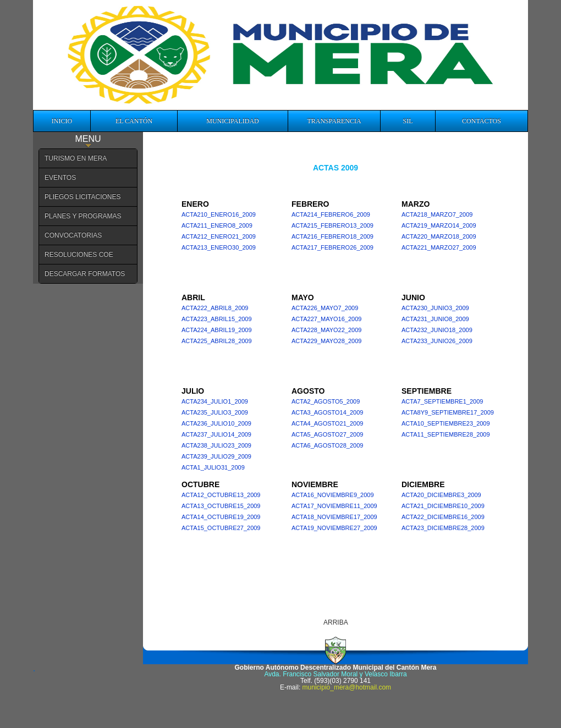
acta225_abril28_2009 (217, 341)
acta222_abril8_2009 (215, 308)
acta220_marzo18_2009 (439, 236)
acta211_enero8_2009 (217, 225)
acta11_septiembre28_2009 (446, 434)
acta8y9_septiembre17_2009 (448, 412)
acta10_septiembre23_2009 (446, 423)
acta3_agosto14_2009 (327, 412)
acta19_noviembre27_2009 (334, 528)
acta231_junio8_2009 (435, 319)
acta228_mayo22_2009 (326, 330)
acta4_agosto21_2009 (327, 423)
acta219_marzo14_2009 (439, 225)
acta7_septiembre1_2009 (442, 401)
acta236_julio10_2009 (216, 423)
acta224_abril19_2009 (217, 330)
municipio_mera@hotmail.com (347, 687)
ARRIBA (336, 622)
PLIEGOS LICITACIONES (82, 197)
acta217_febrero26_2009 (332, 247)
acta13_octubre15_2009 (221, 506)
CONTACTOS (482, 121)
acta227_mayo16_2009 (326, 319)
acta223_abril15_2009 (217, 319)
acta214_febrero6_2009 (331, 214)
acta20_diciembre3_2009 (441, 495)
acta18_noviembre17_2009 (334, 517)
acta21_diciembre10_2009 (443, 506)
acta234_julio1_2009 (215, 401)
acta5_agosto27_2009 (327, 434)
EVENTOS (60, 178)
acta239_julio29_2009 (216, 456)
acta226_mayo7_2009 (325, 308)
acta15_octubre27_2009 (221, 528)
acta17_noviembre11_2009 (334, 506)
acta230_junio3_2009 (435, 308)
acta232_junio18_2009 (437, 330)
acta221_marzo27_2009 (439, 247)
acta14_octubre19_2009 (221, 517)
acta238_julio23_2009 (216, 445)
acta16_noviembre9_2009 (333, 495)
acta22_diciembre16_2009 (443, 517)
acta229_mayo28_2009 (326, 341)
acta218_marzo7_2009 (437, 214)
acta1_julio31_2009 (213, 467)
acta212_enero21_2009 (219, 236)
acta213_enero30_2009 (219, 247)
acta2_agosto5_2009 (326, 401)
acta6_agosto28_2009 (327, 445)
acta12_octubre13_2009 (221, 495)
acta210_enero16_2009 (219, 214)
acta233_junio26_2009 (437, 341)
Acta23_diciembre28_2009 (443, 528)
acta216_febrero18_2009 (332, 236)
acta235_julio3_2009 (215, 412)
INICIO (62, 121)
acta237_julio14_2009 (216, 434)
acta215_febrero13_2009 (332, 225)
